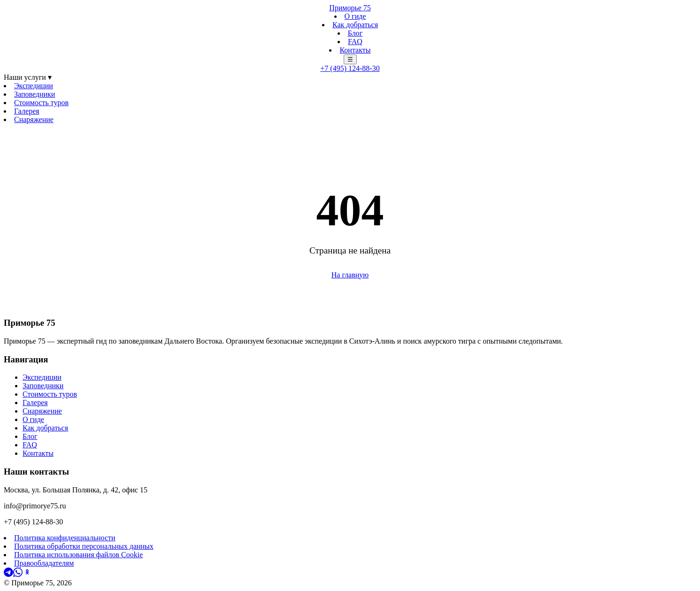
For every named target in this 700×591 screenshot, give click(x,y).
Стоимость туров (41, 103)
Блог (355, 33)
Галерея (27, 111)
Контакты (355, 50)
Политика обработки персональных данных (84, 546)
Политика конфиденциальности (65, 538)
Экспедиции (34, 86)
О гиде (355, 16)
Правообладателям (44, 563)
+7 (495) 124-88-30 (350, 68)
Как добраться (355, 25)
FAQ (355, 42)
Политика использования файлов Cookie (78, 555)
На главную (350, 275)
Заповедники (35, 94)
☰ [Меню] (350, 59)
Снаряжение (34, 119)
